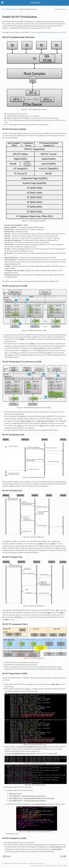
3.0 (3, 9)
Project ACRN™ (36, 3)
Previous (7, 856)
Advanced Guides (12, 9)
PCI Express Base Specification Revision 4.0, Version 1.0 (47, 32)
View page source (61, 9)
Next (63, 856)
